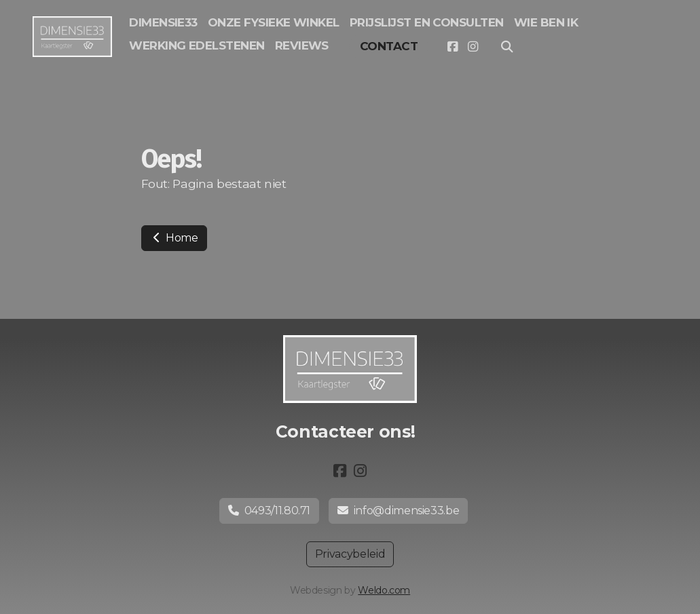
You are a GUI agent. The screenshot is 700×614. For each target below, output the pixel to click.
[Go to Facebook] (452, 47)
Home (174, 238)
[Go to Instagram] (473, 47)
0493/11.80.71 (269, 511)
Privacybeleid (350, 554)
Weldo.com (384, 590)
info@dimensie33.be (398, 511)
